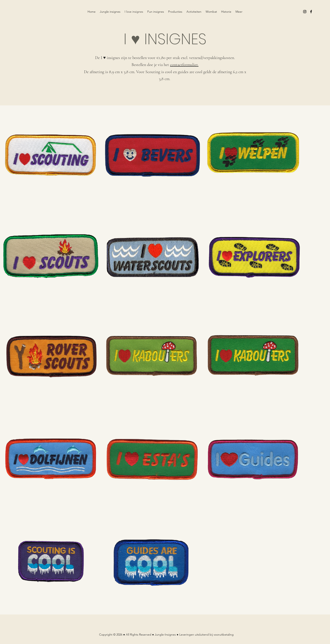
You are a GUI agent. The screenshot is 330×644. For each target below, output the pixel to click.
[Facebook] (311, 12)
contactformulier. (184, 65)
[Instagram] (305, 12)
